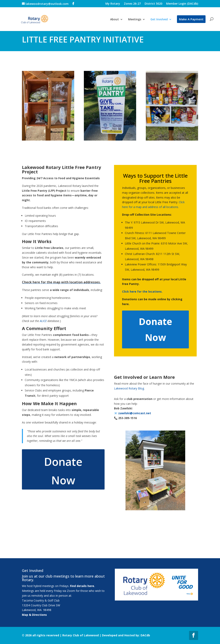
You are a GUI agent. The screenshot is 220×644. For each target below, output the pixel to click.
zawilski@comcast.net (135, 413)
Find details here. (82, 586)
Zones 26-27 (132, 4)
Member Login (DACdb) (182, 4)
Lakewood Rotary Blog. (129, 388)
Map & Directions (34, 615)
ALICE (43, 321)
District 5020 (153, 4)
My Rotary (113, 4)
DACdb (145, 635)
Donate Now (63, 471)
